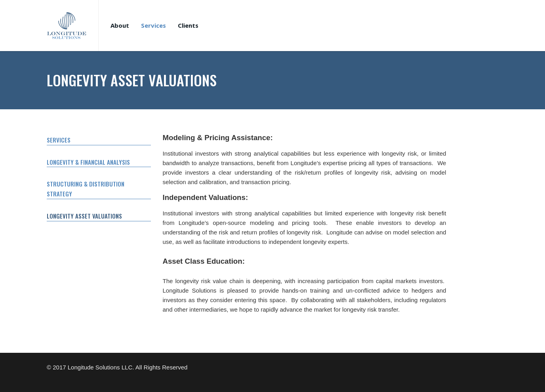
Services (153, 25)
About (120, 25)
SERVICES (59, 140)
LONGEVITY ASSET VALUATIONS (84, 216)
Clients (188, 25)
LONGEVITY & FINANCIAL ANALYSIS (88, 162)
